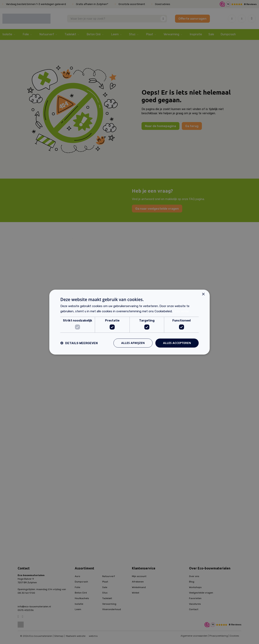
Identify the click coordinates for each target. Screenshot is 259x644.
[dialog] (129, 322)
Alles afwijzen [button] (133, 343)
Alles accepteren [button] (177, 343)
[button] (79, 343)
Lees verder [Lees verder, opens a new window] (181, 311)
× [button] (203, 294)
